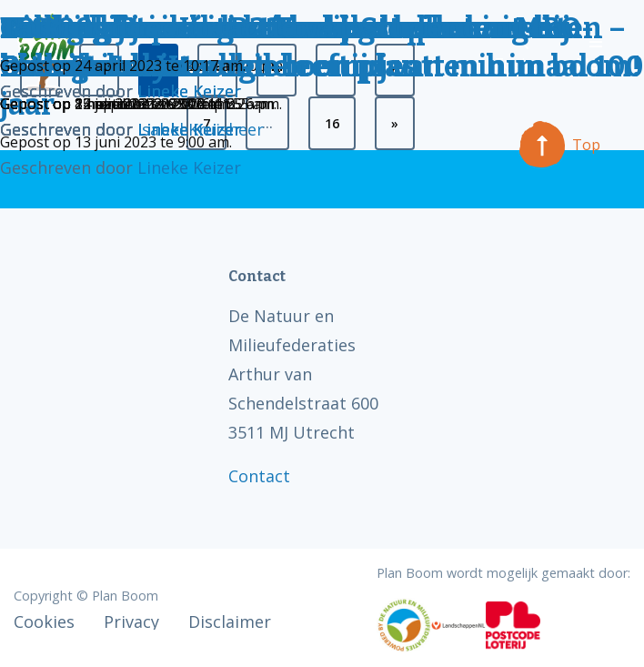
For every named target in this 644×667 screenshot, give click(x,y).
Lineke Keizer (189, 167)
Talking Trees (96, 28)
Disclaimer (230, 622)
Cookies (44, 622)
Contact (259, 476)
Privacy (131, 622)
